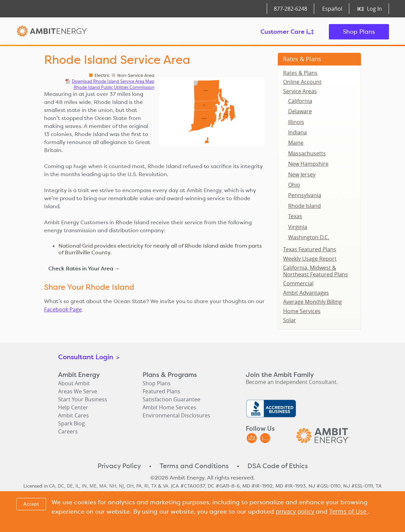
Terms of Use (349, 511)
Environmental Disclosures (176, 415)
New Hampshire (308, 164)
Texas (295, 216)
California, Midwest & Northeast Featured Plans (316, 271)
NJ (121, 486)
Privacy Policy (119, 466)
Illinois (296, 122)
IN (84, 486)
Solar (290, 320)
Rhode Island (305, 206)
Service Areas (300, 91)
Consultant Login (89, 357)
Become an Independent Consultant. (292, 382)
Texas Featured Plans (310, 249)
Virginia (298, 227)
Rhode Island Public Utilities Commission (114, 87)
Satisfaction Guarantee (171, 399)
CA (52, 486)
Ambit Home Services (169, 407)
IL (77, 486)
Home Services (302, 311)
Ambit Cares (73, 415)
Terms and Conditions (194, 466)
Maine (296, 143)
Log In (369, 9)
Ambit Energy (52, 32)
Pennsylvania (305, 195)
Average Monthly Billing (313, 302)
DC (61, 486)
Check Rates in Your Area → (84, 269)
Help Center (73, 407)
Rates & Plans (302, 59)
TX (154, 486)
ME (93, 486)
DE (70, 486)
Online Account (302, 82)
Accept (31, 504)
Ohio (294, 185)
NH (113, 486)
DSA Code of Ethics (278, 466)
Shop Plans (359, 32)
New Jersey (302, 174)
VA (166, 486)
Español (332, 9)
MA (103, 486)
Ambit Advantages (306, 293)
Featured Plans (161, 391)
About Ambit (74, 383)
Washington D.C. (309, 237)
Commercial (298, 283)
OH (130, 486)
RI (146, 486)
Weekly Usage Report (310, 259)
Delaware (300, 111)
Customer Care (287, 32)
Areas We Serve (78, 391)
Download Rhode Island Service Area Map (113, 81)
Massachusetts (307, 153)
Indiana (297, 132)
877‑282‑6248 (290, 9)
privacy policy (296, 511)
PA (139, 486)
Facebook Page (63, 309)
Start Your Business (83, 399)
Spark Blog (71, 423)
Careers (68, 431)
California (300, 101)
